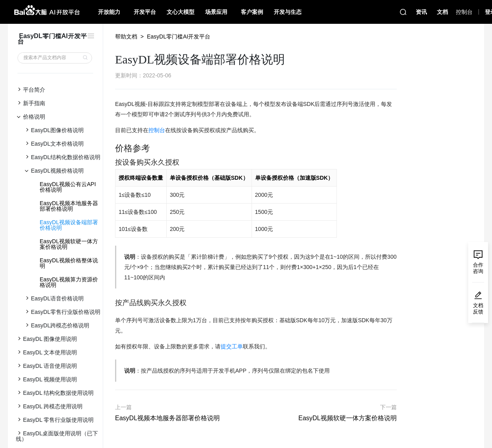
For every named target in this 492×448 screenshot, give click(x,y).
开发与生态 (288, 12)
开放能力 (109, 12)
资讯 (421, 12)
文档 (442, 12)
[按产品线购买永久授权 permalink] (111, 303)
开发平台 (145, 12)
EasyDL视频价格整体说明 (69, 263)
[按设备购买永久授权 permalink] (111, 162)
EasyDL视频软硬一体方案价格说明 (69, 244)
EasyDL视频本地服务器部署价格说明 (69, 206)
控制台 (157, 130)
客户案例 (252, 12)
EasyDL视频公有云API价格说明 (68, 187)
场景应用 (216, 12)
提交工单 (232, 346)
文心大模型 (181, 12)
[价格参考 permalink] (111, 148)
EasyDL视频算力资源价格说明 (69, 282)
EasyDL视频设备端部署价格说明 (69, 225)
